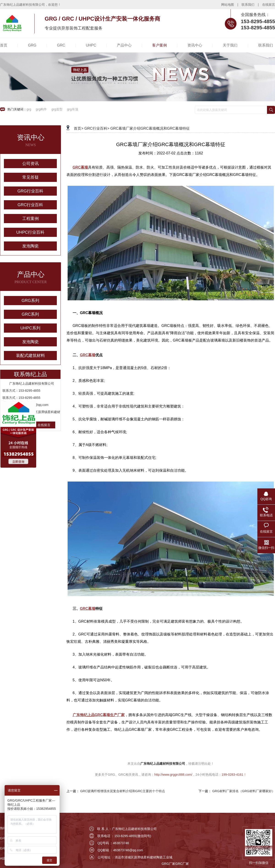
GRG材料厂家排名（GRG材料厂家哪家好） (244, 791)
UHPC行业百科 (30, 232)
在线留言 (269, 5)
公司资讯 (30, 164)
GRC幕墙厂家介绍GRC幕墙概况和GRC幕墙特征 (150, 128)
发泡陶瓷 (30, 246)
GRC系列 (30, 314)
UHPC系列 (30, 328)
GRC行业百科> (97, 128)
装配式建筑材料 (30, 356)
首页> (78, 128)
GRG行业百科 (30, 191)
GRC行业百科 (30, 205)
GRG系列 (30, 301)
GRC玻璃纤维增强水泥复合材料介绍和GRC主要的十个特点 (123, 791)
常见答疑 (30, 177)
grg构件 (41, 109)
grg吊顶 (73, 109)
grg (29, 109)
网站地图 (228, 5)
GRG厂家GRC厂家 (175, 864)
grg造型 (57, 109)
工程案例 (30, 219)
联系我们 (248, 5)
